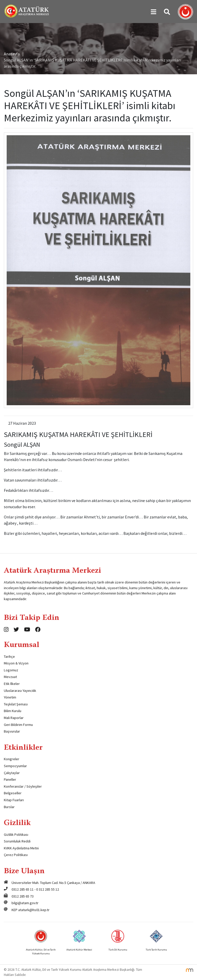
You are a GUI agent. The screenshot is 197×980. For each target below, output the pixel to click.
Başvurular (12, 731)
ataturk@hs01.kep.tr (34, 910)
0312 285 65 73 (23, 896)
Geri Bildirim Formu (18, 725)
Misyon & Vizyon (16, 663)
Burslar (9, 807)
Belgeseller (13, 793)
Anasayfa (12, 54)
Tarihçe (9, 656)
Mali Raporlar (14, 718)
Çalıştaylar (12, 773)
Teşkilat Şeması (16, 704)
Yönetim (10, 697)
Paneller (10, 779)
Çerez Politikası (16, 855)
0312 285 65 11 (23, 889)
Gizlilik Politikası (16, 835)
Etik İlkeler (12, 684)
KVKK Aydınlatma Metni (21, 848)
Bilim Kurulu (13, 711)
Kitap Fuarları (14, 800)
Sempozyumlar (15, 766)
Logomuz (11, 670)
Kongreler (12, 759)
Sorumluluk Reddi (17, 841)
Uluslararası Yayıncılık (20, 691)
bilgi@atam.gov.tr (25, 903)
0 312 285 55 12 (48, 889)
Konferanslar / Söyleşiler (23, 786)
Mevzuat (10, 677)
